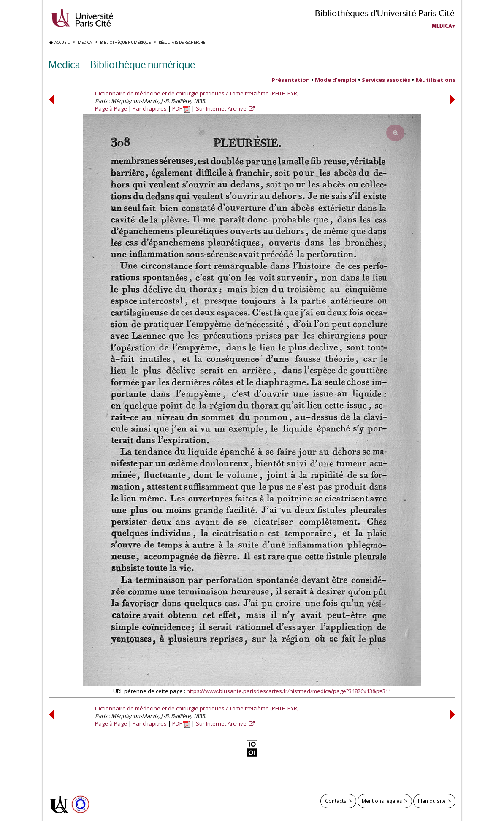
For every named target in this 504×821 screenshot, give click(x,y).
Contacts (336, 801)
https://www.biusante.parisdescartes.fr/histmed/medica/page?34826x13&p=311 (289, 691)
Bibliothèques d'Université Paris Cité (385, 13)
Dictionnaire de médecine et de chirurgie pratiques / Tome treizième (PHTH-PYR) (197, 93)
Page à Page (111, 108)
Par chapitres (150, 108)
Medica (442, 26)
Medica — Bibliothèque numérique (122, 64)
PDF (181, 108)
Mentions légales (382, 801)
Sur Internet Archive (222, 108)
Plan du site (432, 801)
